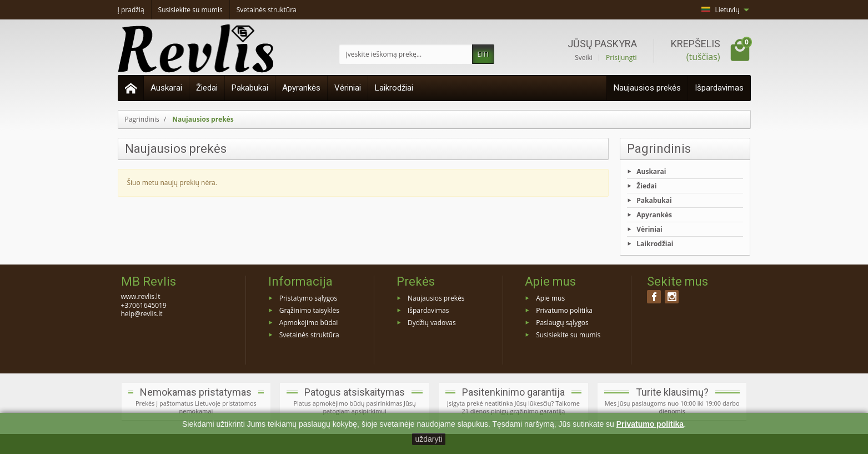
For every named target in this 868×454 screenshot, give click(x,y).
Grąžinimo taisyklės (309, 310)
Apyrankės (301, 88)
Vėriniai (348, 88)
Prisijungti (621, 58)
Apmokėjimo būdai (309, 323)
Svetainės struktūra (309, 334)
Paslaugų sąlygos (562, 323)
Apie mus (550, 298)
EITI (483, 54)
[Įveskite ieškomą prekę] (406, 54)
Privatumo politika (564, 310)
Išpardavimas (719, 88)
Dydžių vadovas (432, 323)
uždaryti (428, 439)
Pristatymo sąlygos (308, 298)
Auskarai (166, 88)
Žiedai (207, 88)
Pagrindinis (659, 149)
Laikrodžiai (394, 88)
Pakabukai (250, 88)
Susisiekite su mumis (568, 334)
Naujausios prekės (647, 88)
